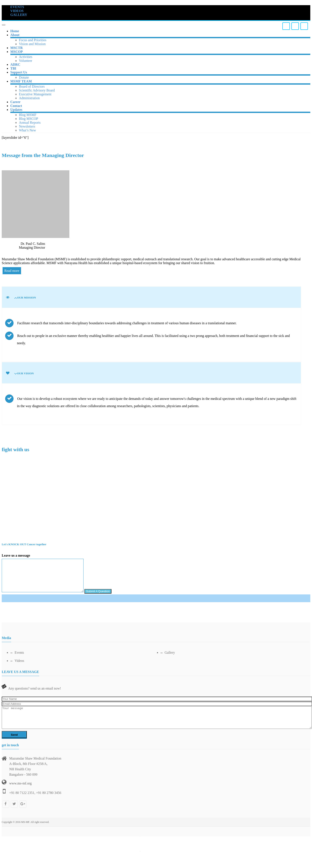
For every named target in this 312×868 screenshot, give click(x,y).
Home (15, 31)
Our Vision (25, 373)
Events (17, 653)
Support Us (19, 72)
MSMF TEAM (21, 81)
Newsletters (27, 126)
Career (15, 102)
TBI (13, 68)
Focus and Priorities (33, 40)
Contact (16, 106)
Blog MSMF (28, 115)
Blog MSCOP (28, 119)
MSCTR (17, 48)
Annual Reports (30, 123)
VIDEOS (17, 11)
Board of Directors (32, 86)
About (15, 35)
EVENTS (17, 7)
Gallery (168, 653)
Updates (16, 110)
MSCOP (17, 52)
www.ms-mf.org (20, 783)
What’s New (27, 130)
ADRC (15, 65)
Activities (26, 57)
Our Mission (27, 298)
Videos (17, 661)
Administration (29, 98)
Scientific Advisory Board (37, 90)
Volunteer (26, 61)
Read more (12, 271)
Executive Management (35, 94)
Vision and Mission (32, 44)
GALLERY (19, 15)
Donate (24, 77)
